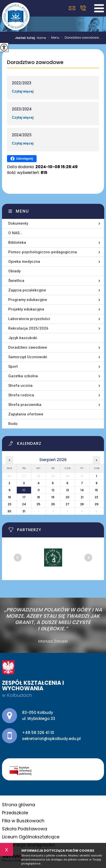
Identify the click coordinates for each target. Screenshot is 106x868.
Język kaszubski (23, 338)
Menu (53, 38)
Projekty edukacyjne (26, 309)
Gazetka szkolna (23, 376)
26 (53, 504)
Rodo (13, 424)
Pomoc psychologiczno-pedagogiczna (43, 252)
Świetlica (16, 281)
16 (10, 497)
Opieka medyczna (24, 262)
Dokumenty (18, 223)
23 (10, 504)
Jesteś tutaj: (26, 38)
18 (38, 497)
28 (82, 504)
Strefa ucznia (20, 386)
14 (82, 490)
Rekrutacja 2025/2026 (28, 328)
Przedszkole (15, 813)
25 (38, 504)
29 (97, 504)
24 (24, 504)
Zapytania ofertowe (26, 414)
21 (82, 497)
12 (53, 490)
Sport (13, 366)
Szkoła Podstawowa (25, 829)
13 (68, 490)
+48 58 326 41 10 (83, 8)
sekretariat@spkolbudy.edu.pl (72, 8)
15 (96, 490)
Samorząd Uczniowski (28, 357)
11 (39, 490)
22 (96, 497)
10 (24, 490)
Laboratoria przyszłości (29, 319)
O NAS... (15, 233)
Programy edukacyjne (28, 300)
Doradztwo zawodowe (35, 63)
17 (24, 497)
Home (41, 38)
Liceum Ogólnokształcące (31, 837)
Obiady (14, 271)
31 (24, 511)
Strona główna (19, 805)
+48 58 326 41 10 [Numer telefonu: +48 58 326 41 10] (38, 733)
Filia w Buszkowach (23, 821)
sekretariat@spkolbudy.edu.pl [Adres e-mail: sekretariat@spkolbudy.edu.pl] (51, 739)
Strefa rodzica (21, 395)
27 (68, 504)
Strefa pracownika (25, 405)
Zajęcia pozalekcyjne (27, 290)
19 (53, 497)
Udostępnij (22, 159)
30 (9, 511)
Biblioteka (17, 242)
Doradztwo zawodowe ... (81, 38)
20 (68, 497)
